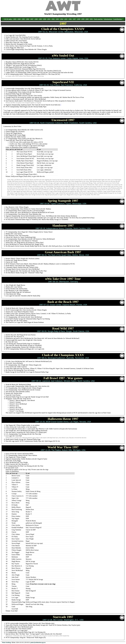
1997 (74, 19)
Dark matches (98, 19)
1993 (57, 19)
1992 (53, 19)
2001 (91, 19)
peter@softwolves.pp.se (38, 642)
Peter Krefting (6, 642)
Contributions (117, 19)
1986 (28, 19)
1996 (70, 19)
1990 (44, 19)
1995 (66, 19)
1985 (23, 19)
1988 (36, 19)
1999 (83, 19)
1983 (15, 19)
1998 (79, 19)
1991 (49, 19)
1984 (19, 19)
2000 (87, 19)
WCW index (8, 19)
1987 (32, 19)
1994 (62, 19)
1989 (40, 19)
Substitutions (108, 19)
